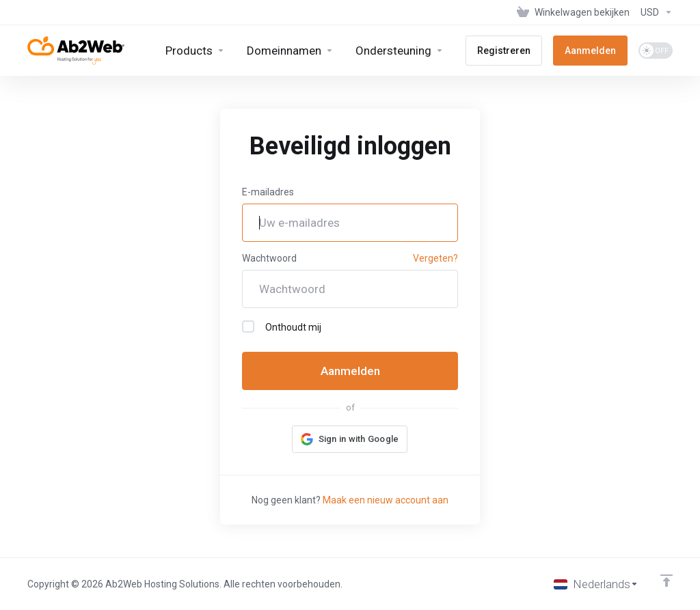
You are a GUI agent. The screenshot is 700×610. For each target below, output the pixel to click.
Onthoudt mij (282, 327)
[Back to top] (667, 581)
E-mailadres (268, 192)
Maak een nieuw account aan (386, 500)
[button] (350, 439)
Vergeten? (435, 258)
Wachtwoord (269, 258)
